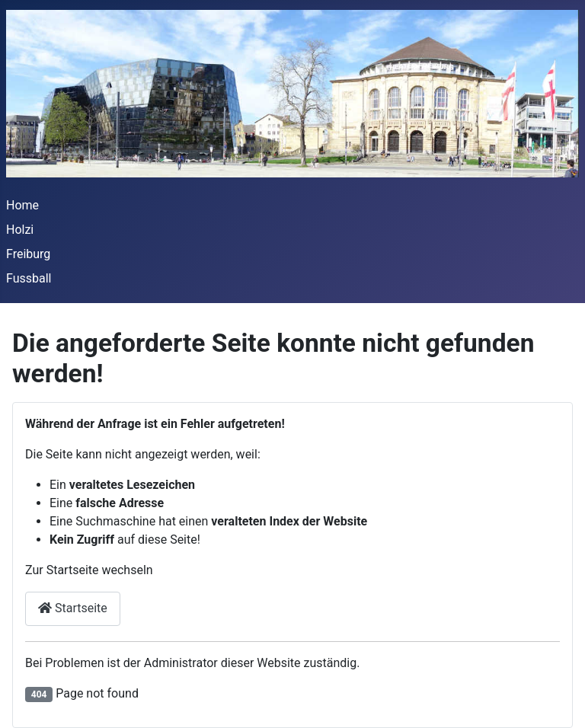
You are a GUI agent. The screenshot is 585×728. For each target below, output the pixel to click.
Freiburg (28, 254)
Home (22, 205)
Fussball (29, 278)
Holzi (20, 230)
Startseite (73, 608)
